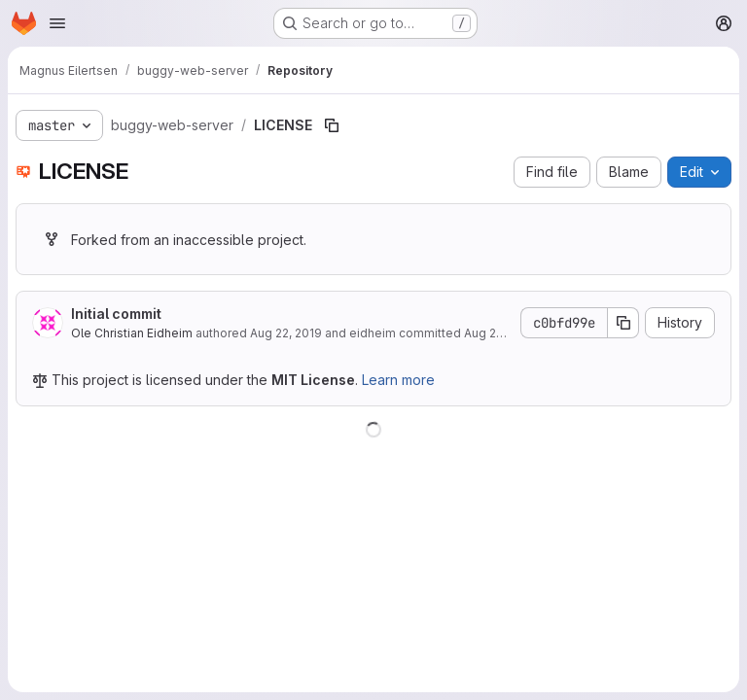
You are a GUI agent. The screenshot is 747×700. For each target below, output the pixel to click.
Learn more (398, 380)
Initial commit (116, 314)
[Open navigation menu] (57, 23)
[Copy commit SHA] (623, 323)
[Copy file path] (332, 125)
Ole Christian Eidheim (132, 333)
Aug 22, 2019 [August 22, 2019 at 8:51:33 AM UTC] (500, 333)
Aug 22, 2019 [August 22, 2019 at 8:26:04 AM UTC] (286, 333)
